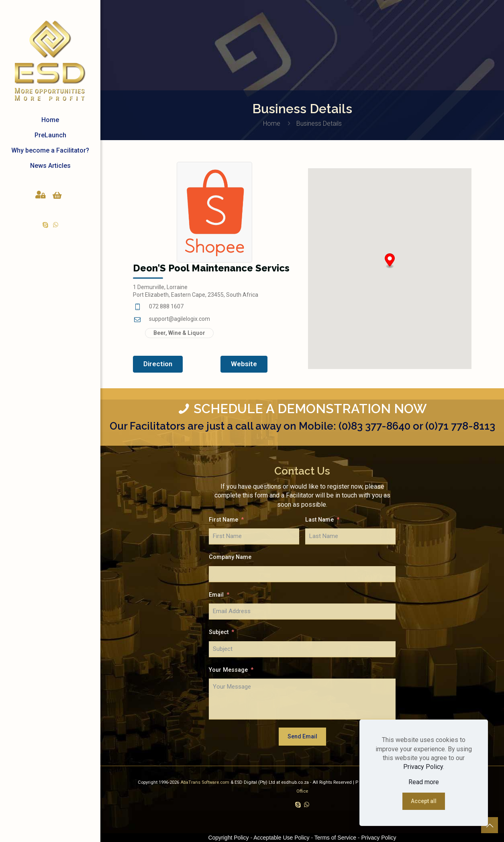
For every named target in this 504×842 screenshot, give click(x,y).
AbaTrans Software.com (205, 782)
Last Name (319, 520)
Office (302, 791)
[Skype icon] (46, 225)
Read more (424, 782)
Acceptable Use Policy (281, 838)
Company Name (230, 557)
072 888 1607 (166, 306)
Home (272, 123)
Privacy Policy (423, 767)
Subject (219, 632)
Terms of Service (335, 838)
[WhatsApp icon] (56, 225)
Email (216, 595)
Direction (158, 364)
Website (244, 364)
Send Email (302, 736)
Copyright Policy (228, 838)
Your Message (228, 670)
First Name (223, 520)
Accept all (424, 801)
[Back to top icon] (490, 826)
